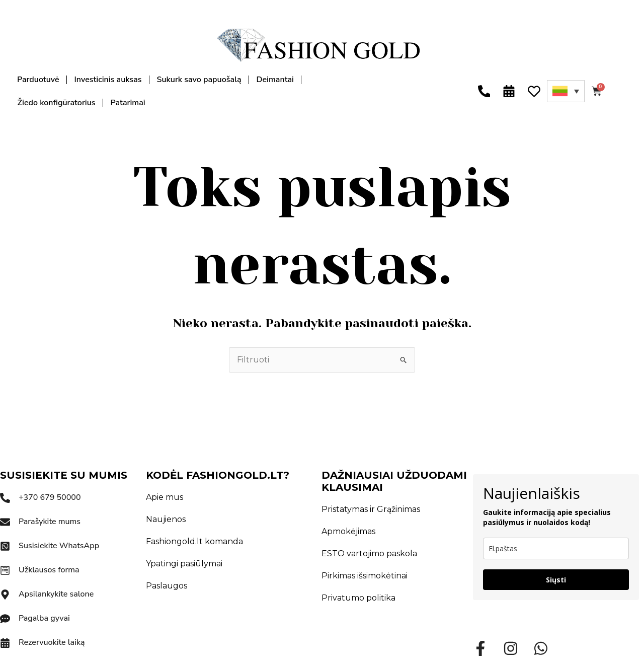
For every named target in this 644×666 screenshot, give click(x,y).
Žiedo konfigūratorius (57, 103)
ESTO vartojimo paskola (369, 553)
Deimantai (275, 80)
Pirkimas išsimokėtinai (365, 576)
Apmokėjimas (348, 531)
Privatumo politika (358, 598)
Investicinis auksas (108, 80)
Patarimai (128, 103)
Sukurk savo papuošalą (199, 80)
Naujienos (166, 519)
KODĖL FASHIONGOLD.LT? (218, 475)
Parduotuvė (38, 80)
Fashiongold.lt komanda (194, 541)
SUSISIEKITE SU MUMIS (64, 475)
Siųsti (556, 580)
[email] (556, 548)
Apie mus (165, 497)
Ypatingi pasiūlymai (184, 564)
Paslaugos (167, 586)
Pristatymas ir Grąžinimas (371, 509)
